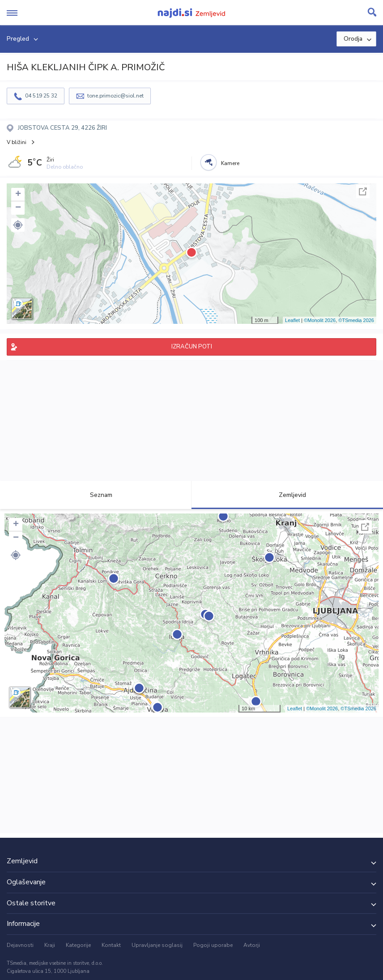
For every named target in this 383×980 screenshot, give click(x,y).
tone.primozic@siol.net (115, 96)
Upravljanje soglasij (157, 945)
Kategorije (78, 945)
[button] (18, 225)
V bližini (17, 142)
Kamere (230, 163)
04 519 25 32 (41, 96)
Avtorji (252, 945)
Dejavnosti (20, 945)
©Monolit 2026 (320, 320)
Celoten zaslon (363, 191)
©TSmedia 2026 (356, 320)
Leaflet (292, 320)
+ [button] (18, 195)
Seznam (96, 495)
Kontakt (111, 945)
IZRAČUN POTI (192, 347)
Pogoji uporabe (213, 945)
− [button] (18, 208)
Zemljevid (287, 495)
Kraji (50, 945)
